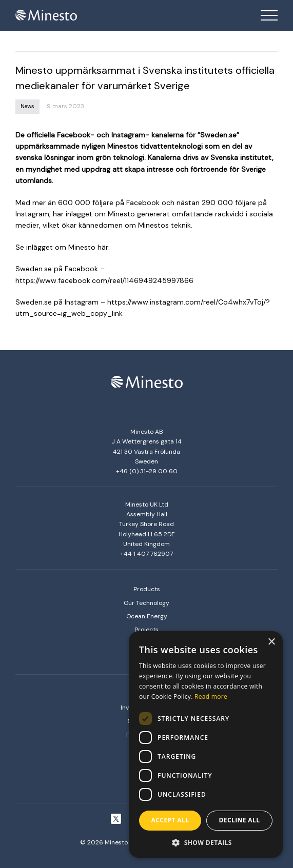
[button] (206, 842)
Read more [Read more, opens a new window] (211, 697)
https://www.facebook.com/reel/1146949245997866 (104, 280)
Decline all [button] (240, 820)
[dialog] (206, 744)
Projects (146, 630)
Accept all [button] (170, 820)
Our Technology (146, 603)
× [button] (271, 642)
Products (147, 589)
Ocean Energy (147, 616)
